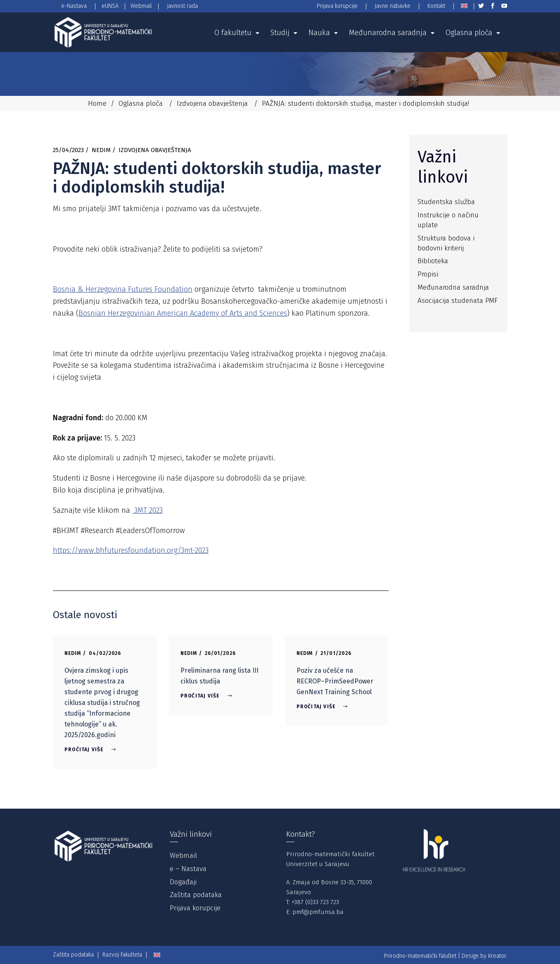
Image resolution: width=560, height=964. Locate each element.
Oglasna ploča (141, 104)
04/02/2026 (105, 653)
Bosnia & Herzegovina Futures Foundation (123, 289)
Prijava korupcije (195, 908)
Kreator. (498, 956)
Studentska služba (446, 202)
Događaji (183, 882)
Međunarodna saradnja (453, 287)
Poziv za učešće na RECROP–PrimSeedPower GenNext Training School (335, 681)
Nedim (101, 150)
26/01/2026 (221, 653)
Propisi (428, 274)
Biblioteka (433, 261)
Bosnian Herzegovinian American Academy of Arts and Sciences (183, 313)
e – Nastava (188, 869)
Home (97, 104)
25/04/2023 (68, 150)
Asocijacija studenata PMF (458, 301)
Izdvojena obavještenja (212, 104)
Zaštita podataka (196, 895)
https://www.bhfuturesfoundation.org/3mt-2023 (131, 550)
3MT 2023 (147, 510)
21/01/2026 (336, 653)
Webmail (183, 856)
